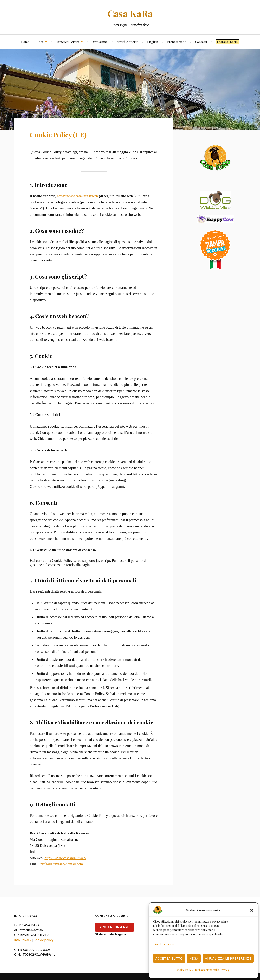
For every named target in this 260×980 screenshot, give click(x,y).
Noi (41, 42)
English (153, 42)
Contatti (201, 42)
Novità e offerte (127, 42)
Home (25, 42)
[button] (252, 910)
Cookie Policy (184, 970)
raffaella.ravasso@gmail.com (62, 864)
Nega (194, 958)
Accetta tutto (169, 958)
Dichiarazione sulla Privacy (212, 970)
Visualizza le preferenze (228, 958)
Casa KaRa (130, 13)
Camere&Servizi (67, 42)
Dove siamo (100, 42)
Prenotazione (177, 42)
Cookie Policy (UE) (58, 135)
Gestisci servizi (164, 944)
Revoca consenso (115, 927)
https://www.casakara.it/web (77, 196)
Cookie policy (43, 940)
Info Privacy (23, 940)
